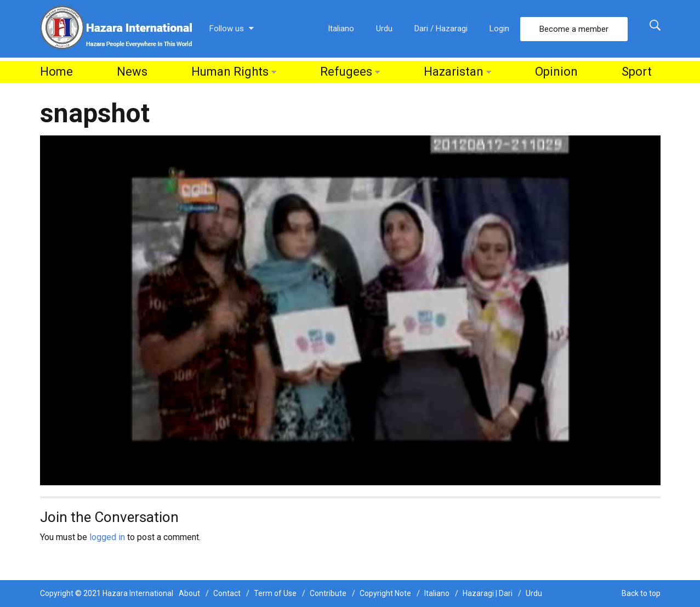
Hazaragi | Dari (488, 593)
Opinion (556, 72)
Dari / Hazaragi (441, 29)
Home (56, 72)
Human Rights (230, 72)
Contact (227, 593)
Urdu (384, 29)
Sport (637, 72)
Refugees (346, 72)
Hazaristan (454, 72)
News (132, 72)
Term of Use (275, 593)
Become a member (574, 29)
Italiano (341, 29)
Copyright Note (385, 593)
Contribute (328, 593)
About (189, 593)
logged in (107, 537)
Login (499, 29)
